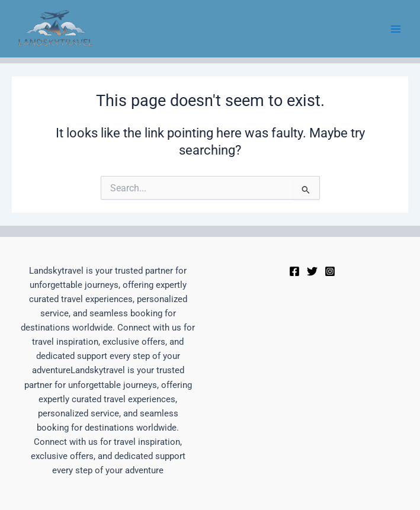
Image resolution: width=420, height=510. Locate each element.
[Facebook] (294, 271)
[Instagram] (330, 271)
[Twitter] (312, 271)
